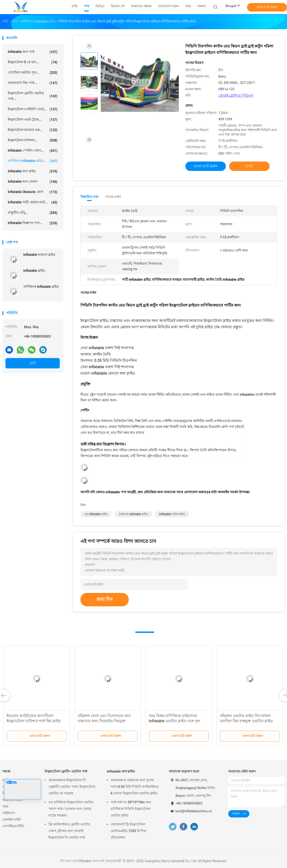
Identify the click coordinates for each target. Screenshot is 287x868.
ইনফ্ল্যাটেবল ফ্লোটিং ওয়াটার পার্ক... (33, 96)
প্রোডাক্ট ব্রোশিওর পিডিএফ (236, 95)
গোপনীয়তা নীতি (13, 826)
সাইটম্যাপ (9, 813)
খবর (5, 806)
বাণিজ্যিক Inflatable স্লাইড (41, 287)
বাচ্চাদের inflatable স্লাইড (133, 514)
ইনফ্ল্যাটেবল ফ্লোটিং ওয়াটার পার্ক (66, 771)
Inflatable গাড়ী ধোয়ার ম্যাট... (33, 202)
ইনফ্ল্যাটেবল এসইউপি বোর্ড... (33, 109)
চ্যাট (33, 363)
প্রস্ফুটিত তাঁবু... (33, 213)
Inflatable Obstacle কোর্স (33, 192)
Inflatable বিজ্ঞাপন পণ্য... (33, 223)
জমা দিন (105, 599)
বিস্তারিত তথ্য (90, 197)
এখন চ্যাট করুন (267, 7)
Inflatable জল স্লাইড (33, 171)
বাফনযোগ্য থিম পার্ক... (33, 83)
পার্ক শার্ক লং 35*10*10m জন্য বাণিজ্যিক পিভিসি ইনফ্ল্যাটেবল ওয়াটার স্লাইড (131, 809)
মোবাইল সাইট (12, 820)
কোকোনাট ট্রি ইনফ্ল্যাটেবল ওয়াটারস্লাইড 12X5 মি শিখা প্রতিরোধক (128, 831)
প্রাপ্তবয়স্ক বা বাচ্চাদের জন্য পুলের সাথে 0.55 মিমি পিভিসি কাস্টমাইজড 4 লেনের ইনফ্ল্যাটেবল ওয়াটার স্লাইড (135, 787)
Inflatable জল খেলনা (33, 182)
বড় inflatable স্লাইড (96, 514)
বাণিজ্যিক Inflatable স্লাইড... (33, 161)
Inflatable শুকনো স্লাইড (39, 255)
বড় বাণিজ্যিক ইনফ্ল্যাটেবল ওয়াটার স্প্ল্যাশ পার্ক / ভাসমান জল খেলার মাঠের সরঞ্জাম (71, 809)
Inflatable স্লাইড (34, 271)
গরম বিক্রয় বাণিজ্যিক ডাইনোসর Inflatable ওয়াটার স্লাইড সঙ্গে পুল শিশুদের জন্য (174, 721)
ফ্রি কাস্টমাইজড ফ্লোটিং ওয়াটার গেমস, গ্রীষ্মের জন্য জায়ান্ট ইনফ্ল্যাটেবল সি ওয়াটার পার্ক (69, 831)
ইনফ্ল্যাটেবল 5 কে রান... (33, 62)
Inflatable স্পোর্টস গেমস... (33, 151)
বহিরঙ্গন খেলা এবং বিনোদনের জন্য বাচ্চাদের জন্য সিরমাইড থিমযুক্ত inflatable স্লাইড (104, 721)
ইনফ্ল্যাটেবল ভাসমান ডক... (33, 130)
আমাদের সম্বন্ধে (12, 800)
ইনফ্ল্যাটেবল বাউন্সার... (33, 140)
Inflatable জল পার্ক (33, 52)
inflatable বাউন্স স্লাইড (172, 514)
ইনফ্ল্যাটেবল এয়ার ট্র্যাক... (33, 120)
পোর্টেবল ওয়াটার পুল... (33, 73)
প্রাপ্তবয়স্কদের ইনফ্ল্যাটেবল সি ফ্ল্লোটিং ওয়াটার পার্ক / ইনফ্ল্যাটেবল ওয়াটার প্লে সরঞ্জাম (72, 787)
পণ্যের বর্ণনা (113, 197)
